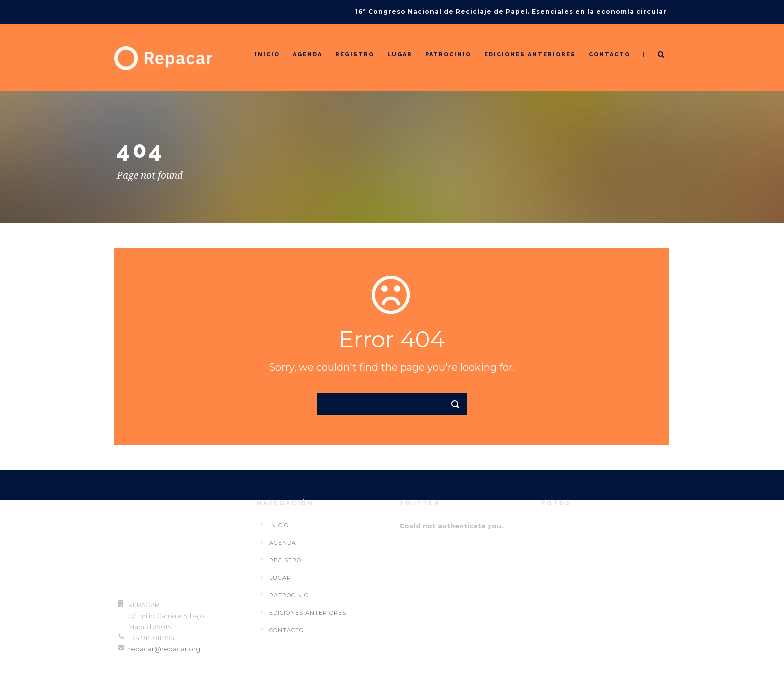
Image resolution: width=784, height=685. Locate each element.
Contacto (610, 55)
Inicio (267, 55)
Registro (355, 55)
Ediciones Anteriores (530, 55)
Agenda (308, 55)
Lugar (400, 55)
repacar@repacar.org (164, 649)
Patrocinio (448, 55)
